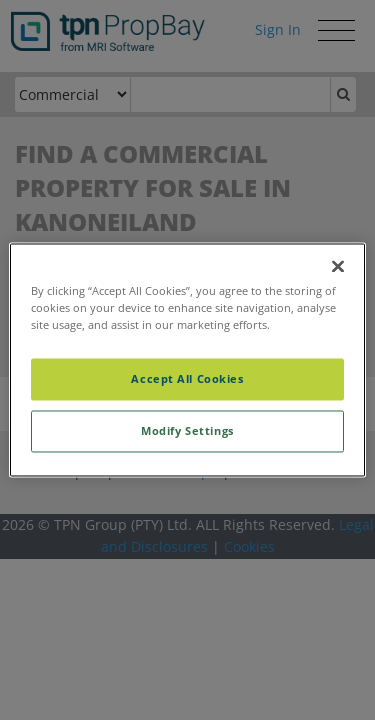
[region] (187, 359)
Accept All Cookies (187, 379)
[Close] (338, 266)
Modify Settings (187, 431)
